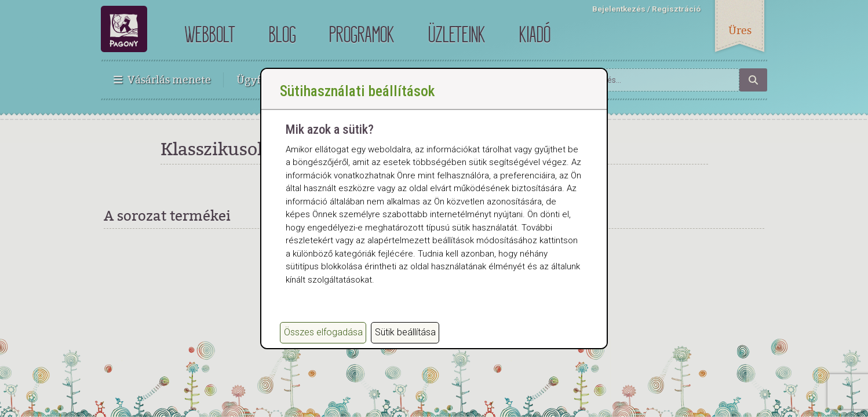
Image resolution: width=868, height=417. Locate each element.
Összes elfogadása (323, 337)
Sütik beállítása (405, 337)
